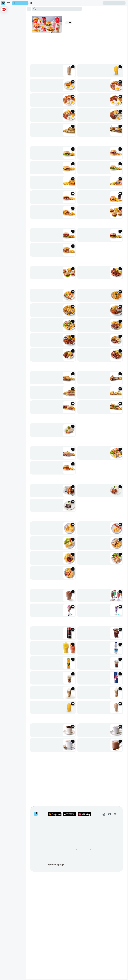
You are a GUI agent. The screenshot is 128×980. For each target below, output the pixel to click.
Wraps (59, 23)
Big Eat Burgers (28, 23)
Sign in (21, 9)
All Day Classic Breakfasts (9, 23)
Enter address (6, 7)
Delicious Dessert (78, 23)
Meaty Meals (47, 23)
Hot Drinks (106, 23)
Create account (6, 9)
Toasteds (54, 23)
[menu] (7, 6)
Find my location (17, 7)
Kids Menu (87, 23)
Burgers (21, 23)
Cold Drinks (99, 23)
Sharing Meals (38, 23)
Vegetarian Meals (66, 23)
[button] (64, 17)
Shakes (93, 23)
